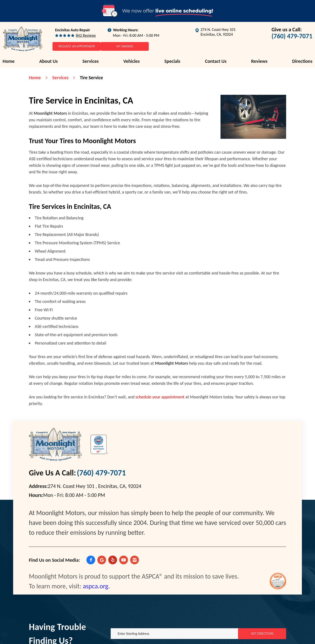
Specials (172, 61)
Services (91, 61)
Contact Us (216, 61)
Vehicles (132, 61)
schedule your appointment (160, 397)
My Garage (125, 46)
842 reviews (86, 35)
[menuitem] (9, 61)
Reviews (259, 61)
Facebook (91, 560)
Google (102, 560)
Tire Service (91, 78)
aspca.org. (96, 586)
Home (9, 61)
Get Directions (262, 634)
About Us (48, 61)
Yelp (113, 560)
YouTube (124, 560)
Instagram (135, 560)
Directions (302, 61)
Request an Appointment (77, 46)
